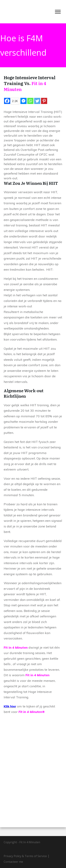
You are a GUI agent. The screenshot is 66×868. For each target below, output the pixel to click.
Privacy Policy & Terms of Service (25, 856)
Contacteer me (13, 862)
